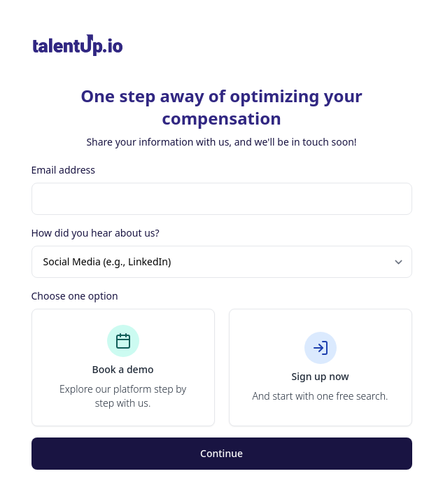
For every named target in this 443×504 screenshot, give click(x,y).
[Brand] (222, 45)
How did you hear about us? (96, 233)
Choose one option (75, 296)
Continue (221, 453)
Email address (63, 170)
